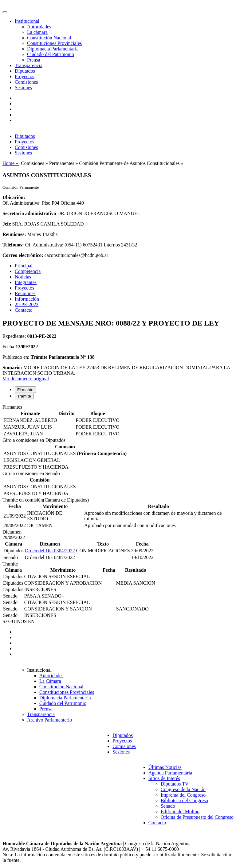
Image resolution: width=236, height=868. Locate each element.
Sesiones (23, 88)
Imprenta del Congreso (183, 795)
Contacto (24, 310)
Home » (11, 163)
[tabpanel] (118, 421)
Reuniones (25, 293)
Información (27, 299)
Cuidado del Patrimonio (51, 54)
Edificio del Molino (180, 812)
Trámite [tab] (24, 396)
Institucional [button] (27, 21)
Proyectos (24, 76)
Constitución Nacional (49, 38)
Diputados (25, 71)
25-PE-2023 (27, 304)
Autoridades (39, 27)
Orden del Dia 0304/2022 (50, 551)
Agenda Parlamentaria (170, 773)
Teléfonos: (13, 245)
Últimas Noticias (165, 767)
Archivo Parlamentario (49, 720)
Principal (24, 266)
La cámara (37, 32)
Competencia (28, 271)
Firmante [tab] (25, 390)
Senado (168, 806)
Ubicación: (14, 197)
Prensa (34, 60)
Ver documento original (26, 379)
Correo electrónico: (23, 255)
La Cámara (50, 681)
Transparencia (29, 65)
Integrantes (26, 282)
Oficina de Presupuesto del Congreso (197, 817)
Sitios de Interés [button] (164, 778)
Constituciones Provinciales (54, 43)
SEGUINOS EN (18, 621)
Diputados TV (175, 784)
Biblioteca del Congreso (185, 800)
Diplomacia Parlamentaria (53, 49)
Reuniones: (14, 234)
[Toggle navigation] (5, 12)
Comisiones (26, 82)
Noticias (23, 277)
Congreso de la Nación (183, 789)
